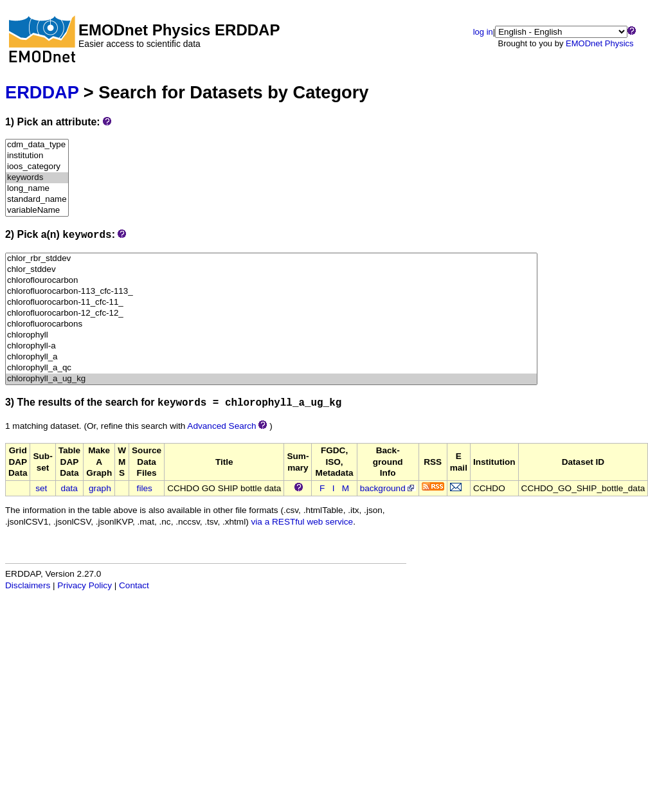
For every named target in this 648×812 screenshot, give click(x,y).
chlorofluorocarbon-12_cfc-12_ (271, 313)
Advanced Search (221, 426)
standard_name (37, 200)
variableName (37, 211)
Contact (134, 585)
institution (37, 156)
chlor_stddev (271, 270)
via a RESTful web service (302, 522)
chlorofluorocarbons (271, 324)
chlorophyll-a (271, 346)
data (69, 488)
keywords (37, 178)
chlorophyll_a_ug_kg (271, 379)
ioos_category (37, 167)
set (41, 488)
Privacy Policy (85, 585)
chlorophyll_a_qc (271, 368)
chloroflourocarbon (271, 281)
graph (100, 488)
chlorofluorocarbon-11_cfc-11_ (271, 302)
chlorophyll (271, 335)
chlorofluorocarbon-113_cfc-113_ (271, 292)
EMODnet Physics (599, 43)
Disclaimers (28, 585)
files (145, 488)
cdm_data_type (37, 145)
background (388, 488)
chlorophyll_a (271, 357)
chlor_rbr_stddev (271, 259)
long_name (37, 189)
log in (483, 32)
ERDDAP (42, 92)
